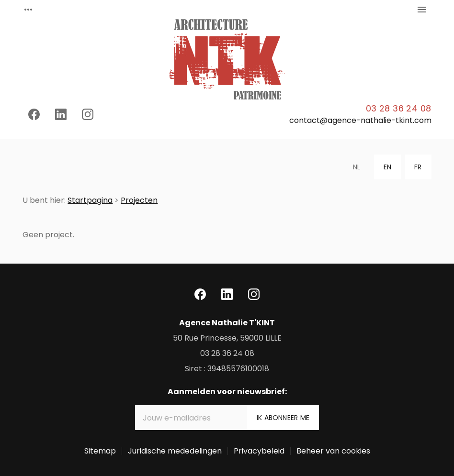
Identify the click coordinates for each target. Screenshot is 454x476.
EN (387, 167)
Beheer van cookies (333, 451)
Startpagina (90, 200)
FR (418, 167)
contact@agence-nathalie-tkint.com (360, 120)
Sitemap (100, 451)
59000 (227, 338)
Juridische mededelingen (175, 451)
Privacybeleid (259, 451)
